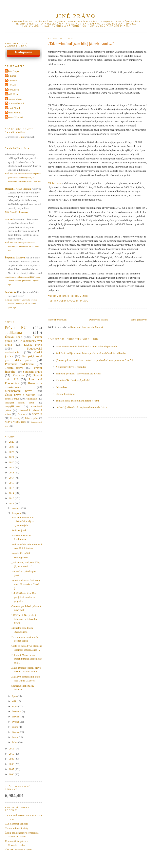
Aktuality (18, 375)
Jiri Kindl (11, 85)
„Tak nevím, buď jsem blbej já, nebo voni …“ (81, 44)
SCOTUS (37, 414)
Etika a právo (32, 418)
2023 (12, 447)
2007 (12, 769)
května (16, 722)
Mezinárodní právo (19, 391)
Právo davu (62, 387)
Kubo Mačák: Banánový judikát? (73, 380)
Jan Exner (11, 76)
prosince (17, 508)
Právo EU (16, 328)
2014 (12, 493)
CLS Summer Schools (16, 824)
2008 (12, 764)
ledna (15, 742)
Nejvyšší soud (13, 406)
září (14, 701)
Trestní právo (14, 368)
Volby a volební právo (74, 301)
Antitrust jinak (19, 530)
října (15, 696)
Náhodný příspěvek (23, 52)
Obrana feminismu (65, 394)
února (15, 737)
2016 (12, 483)
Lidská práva (33, 344)
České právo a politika (20, 395)
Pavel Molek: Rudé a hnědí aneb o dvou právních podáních (86, 346)
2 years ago (23, 212)
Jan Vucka (11, 292)
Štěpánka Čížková (15, 258)
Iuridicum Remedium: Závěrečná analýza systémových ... (23, 521)
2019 (12, 467)
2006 (12, 774)
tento (21, 137)
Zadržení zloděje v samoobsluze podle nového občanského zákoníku (91, 353)
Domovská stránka (98, 320)
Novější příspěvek (57, 320)
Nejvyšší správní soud (19, 403)
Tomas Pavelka (14, 113)
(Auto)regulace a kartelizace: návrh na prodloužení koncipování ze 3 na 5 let (95, 360)
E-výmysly (15, 418)
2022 (12, 452)
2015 (12, 488)
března (16, 732)
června (16, 717)
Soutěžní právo (32, 372)
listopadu (17, 513)
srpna (15, 706)
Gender (21, 414)
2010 (12, 754)
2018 (12, 473)
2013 (12, 498)
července (17, 711)
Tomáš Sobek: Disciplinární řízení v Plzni (77, 401)
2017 (12, 478)
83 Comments (79, 296)
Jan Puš (9, 219)
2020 (12, 462)
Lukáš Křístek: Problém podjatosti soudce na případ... (24, 597)
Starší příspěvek (139, 320)
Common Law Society (17, 828)
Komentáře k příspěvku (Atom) (86, 327)
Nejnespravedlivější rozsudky (71, 367)
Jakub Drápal (13, 71)
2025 (12, 442)
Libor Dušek (12, 90)
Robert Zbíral (13, 108)
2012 (12, 503)
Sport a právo (12, 399)
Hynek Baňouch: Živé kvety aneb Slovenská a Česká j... (26, 584)
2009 (12, 759)
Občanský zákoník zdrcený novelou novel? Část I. (82, 407)
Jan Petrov (11, 81)
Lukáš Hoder (13, 94)
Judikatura (14, 332)
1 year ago (37, 181)
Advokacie (31, 399)
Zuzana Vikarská (15, 117)
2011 (12, 749)
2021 (12, 457)
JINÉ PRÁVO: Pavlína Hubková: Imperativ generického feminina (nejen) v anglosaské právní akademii (23, 177)
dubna (16, 727)
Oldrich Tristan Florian (18, 189)
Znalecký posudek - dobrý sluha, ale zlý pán (79, 374)
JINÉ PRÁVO (76, 16)
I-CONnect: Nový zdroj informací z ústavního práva (24, 619)
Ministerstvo (54, 183)
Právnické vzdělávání (19, 364)
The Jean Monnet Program (19, 849)
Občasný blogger (15, 99)
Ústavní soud (14, 337)
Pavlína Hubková (15, 103)
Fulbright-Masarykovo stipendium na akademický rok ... (27, 659)
